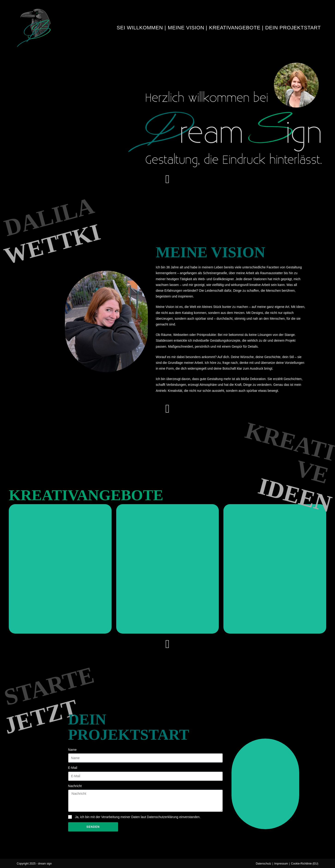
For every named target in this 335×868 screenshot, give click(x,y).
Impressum (281, 864)
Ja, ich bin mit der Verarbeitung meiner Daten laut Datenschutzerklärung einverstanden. (138, 817)
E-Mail (73, 768)
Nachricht (75, 786)
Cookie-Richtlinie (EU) (305, 864)
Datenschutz (263, 864)
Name (72, 750)
